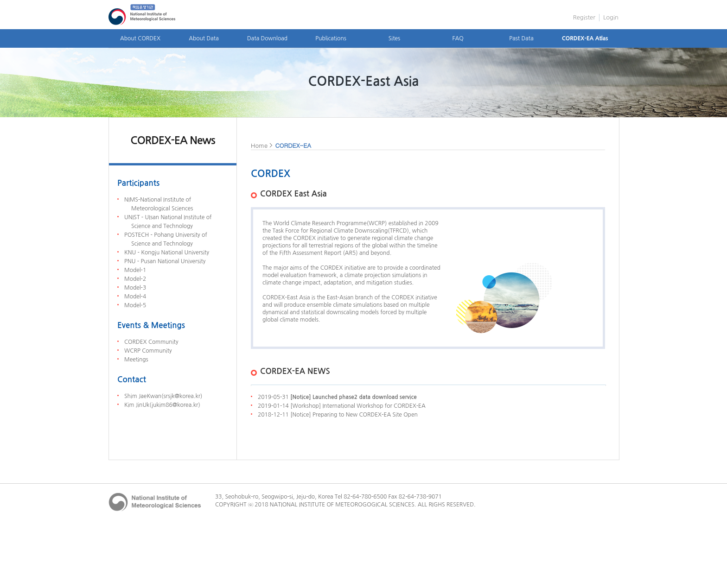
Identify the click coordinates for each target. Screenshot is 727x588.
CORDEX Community (151, 342)
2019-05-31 (337, 397)
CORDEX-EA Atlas (585, 38)
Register (584, 17)
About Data (204, 38)
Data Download (267, 38)
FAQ (458, 38)
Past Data (521, 38)
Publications (331, 38)
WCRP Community (148, 351)
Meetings (136, 360)
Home (259, 145)
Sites (394, 38)
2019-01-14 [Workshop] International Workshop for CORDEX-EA (342, 406)
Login (611, 17)
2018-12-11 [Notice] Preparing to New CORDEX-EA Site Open (338, 415)
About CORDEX (140, 38)
